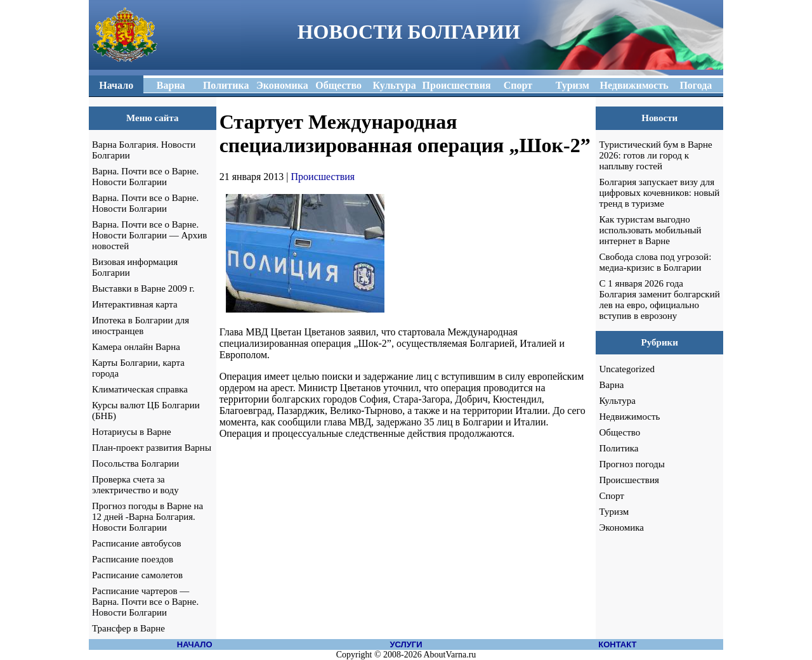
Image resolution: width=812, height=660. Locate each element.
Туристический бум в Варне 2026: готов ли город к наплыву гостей (655, 155)
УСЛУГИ (406, 644)
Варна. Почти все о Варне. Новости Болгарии (145, 177)
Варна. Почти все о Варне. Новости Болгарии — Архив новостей (149, 235)
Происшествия (323, 177)
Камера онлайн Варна (136, 347)
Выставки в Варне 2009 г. (143, 288)
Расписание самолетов (137, 575)
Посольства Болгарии (135, 463)
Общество (619, 432)
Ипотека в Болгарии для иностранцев (141, 326)
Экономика (621, 527)
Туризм (614, 512)
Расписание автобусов (137, 543)
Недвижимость (629, 417)
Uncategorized (626, 369)
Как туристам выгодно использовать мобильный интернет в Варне (650, 230)
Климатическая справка (140, 389)
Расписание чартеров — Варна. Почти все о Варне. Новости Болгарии (145, 602)
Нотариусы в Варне (132, 432)
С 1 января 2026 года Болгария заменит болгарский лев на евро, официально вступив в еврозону (659, 300)
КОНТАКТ (617, 644)
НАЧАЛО (195, 644)
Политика (619, 448)
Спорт (611, 496)
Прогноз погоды (632, 464)
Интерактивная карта (135, 304)
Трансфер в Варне (128, 628)
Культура (617, 401)
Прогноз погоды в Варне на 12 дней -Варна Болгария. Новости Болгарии (147, 517)
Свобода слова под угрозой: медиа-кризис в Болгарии (655, 262)
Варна (611, 385)
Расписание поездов (133, 559)
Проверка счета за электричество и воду (135, 485)
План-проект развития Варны (152, 448)
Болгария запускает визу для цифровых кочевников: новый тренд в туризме (659, 193)
